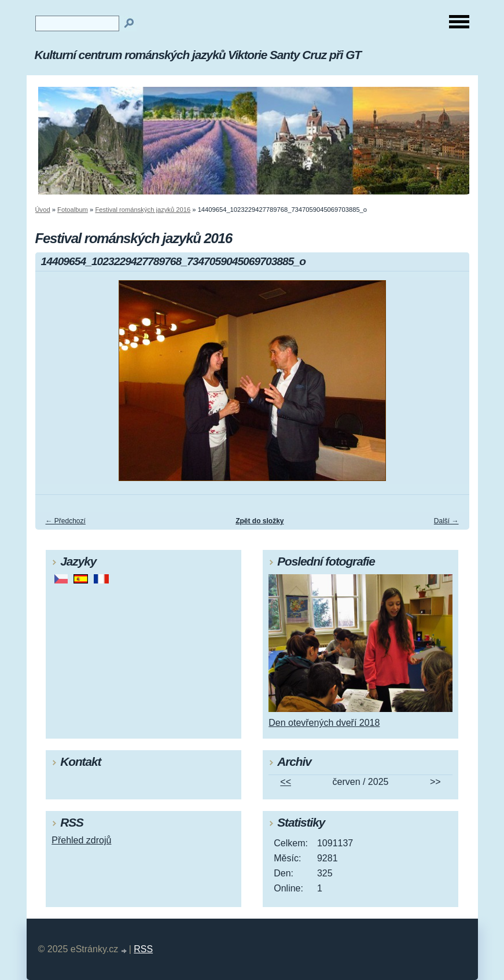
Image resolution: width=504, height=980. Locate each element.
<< (286, 782)
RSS (143, 949)
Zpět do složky (260, 521)
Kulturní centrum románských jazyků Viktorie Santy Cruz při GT (198, 55)
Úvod (43, 210)
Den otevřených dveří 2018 (324, 723)
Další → (446, 521)
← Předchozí (66, 521)
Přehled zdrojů (81, 840)
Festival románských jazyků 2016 (143, 210)
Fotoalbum (73, 210)
